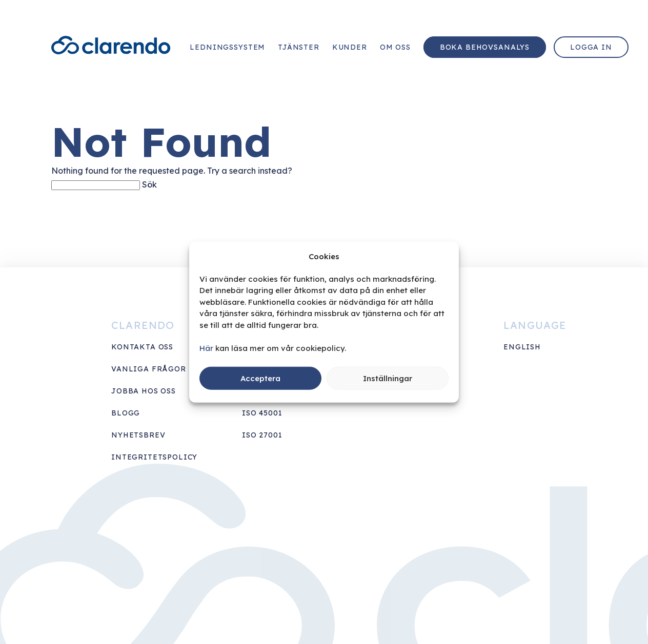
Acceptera (260, 378)
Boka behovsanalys (485, 47)
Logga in (591, 47)
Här (206, 348)
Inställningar (388, 378)
